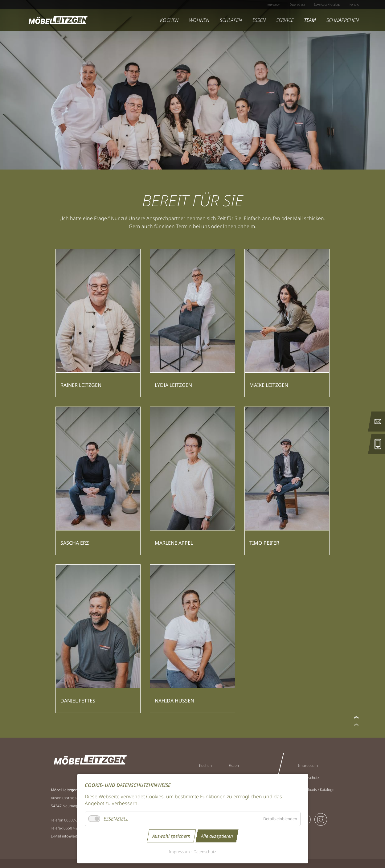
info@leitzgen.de (76, 836)
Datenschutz (205, 852)
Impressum (179, 852)
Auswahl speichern (171, 836)
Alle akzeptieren (217, 836)
